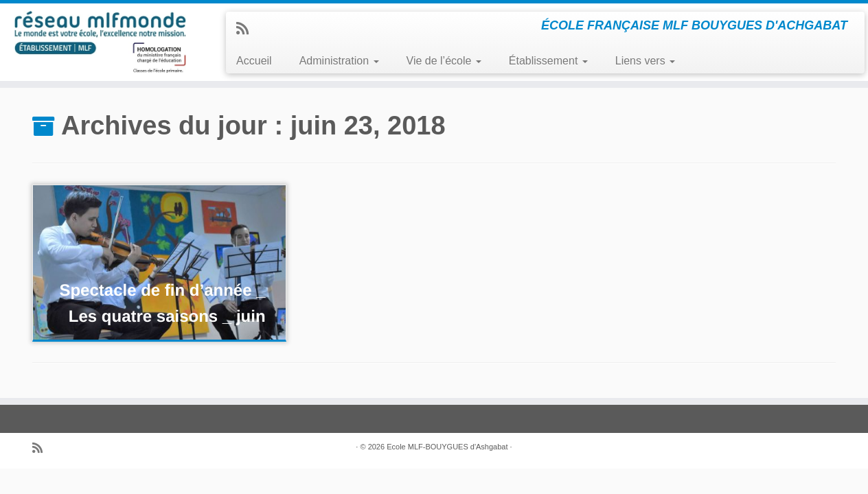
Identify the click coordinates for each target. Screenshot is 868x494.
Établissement (548, 61)
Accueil (254, 61)
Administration (339, 61)
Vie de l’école (444, 61)
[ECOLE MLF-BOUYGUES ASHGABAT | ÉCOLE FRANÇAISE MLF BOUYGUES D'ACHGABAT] (100, 42)
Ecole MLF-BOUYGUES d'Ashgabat (447, 447)
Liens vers (645, 61)
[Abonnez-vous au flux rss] (247, 28)
